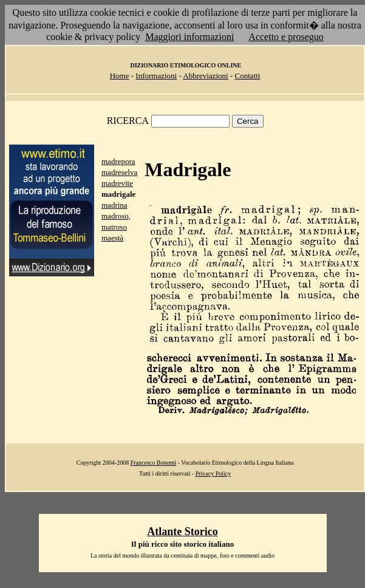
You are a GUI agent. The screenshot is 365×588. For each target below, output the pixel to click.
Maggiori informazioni (189, 37)
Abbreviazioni (205, 76)
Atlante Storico (182, 532)
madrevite (117, 183)
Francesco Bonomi (153, 463)
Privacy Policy (213, 473)
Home (120, 76)
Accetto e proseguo (286, 37)
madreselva (119, 172)
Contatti (248, 76)
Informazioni (156, 76)
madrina (114, 205)
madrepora (118, 161)
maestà (112, 238)
